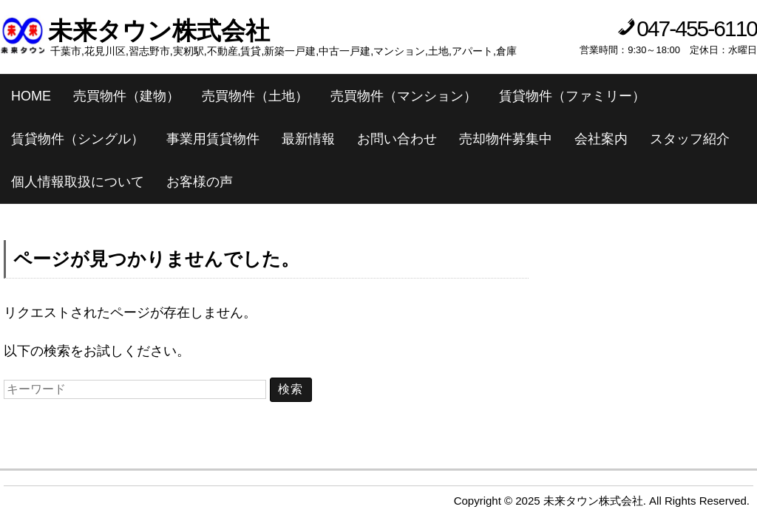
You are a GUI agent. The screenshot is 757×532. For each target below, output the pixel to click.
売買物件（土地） (255, 96)
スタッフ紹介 (690, 139)
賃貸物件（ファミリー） (572, 96)
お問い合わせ (397, 139)
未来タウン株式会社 (159, 31)
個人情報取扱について (78, 182)
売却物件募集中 (506, 139)
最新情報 (308, 139)
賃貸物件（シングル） (78, 139)
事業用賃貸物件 (213, 139)
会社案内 (601, 139)
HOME (31, 96)
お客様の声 (200, 182)
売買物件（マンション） (404, 96)
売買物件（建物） (126, 96)
